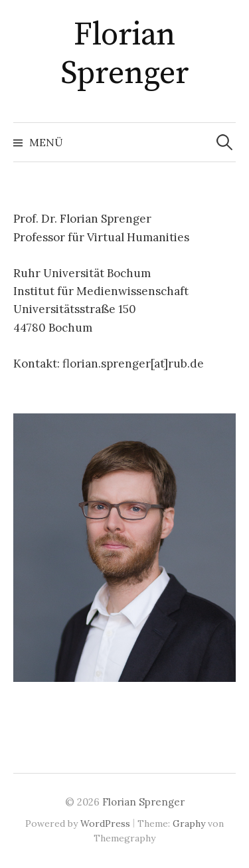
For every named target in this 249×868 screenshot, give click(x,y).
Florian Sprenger (124, 54)
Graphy (189, 823)
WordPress (105, 823)
